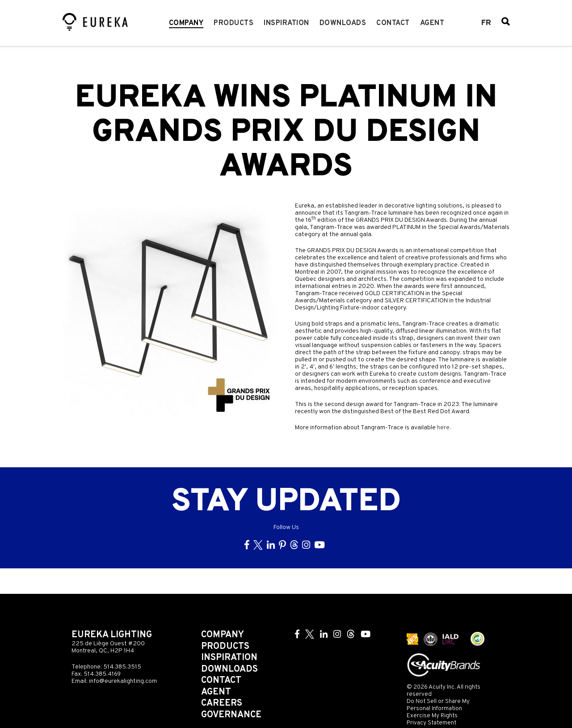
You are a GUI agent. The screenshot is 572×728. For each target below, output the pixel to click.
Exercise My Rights (432, 716)
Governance (231, 715)
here (443, 428)
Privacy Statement (431, 723)
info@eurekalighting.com (123, 681)
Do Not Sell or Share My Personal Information (438, 705)
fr (486, 23)
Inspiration (286, 23)
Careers (222, 703)
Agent (432, 23)
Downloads (343, 23)
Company (186, 23)
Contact (393, 23)
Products (233, 23)
